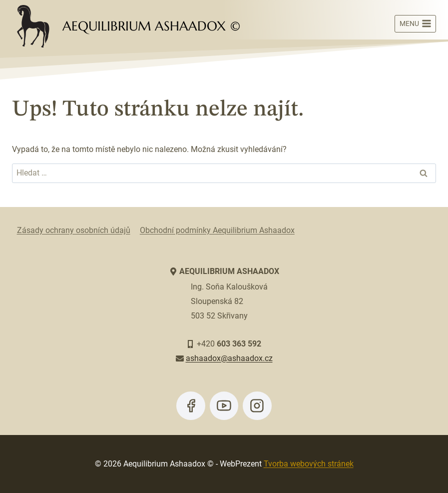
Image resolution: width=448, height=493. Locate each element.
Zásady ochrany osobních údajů (74, 230)
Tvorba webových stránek (309, 464)
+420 (229, 344)
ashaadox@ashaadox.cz (229, 358)
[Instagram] (257, 406)
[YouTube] (224, 406)
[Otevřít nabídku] (415, 24)
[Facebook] (191, 406)
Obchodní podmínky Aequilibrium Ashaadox (217, 230)
